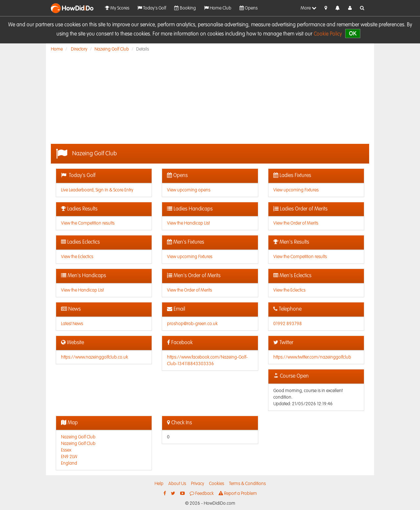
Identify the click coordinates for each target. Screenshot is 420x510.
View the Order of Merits (296, 223)
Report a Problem (238, 493)
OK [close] (353, 33)
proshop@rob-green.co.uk (192, 324)
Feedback (202, 493)
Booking (185, 8)
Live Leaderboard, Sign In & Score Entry (97, 190)
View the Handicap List (188, 223)
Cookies (217, 484)
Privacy (198, 484)
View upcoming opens (189, 190)
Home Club (218, 8)
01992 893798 (288, 324)
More (308, 8)
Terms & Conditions (247, 484)
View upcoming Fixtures (296, 190)
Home (57, 49)
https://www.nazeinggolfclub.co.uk (94, 357)
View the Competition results (88, 223)
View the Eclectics (77, 257)
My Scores (117, 8)
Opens (249, 8)
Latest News (72, 324)
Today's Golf (152, 8)
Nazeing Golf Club (112, 49)
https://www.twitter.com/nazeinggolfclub (312, 357)
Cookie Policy (328, 34)
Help (159, 484)
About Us (177, 484)
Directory (79, 49)
